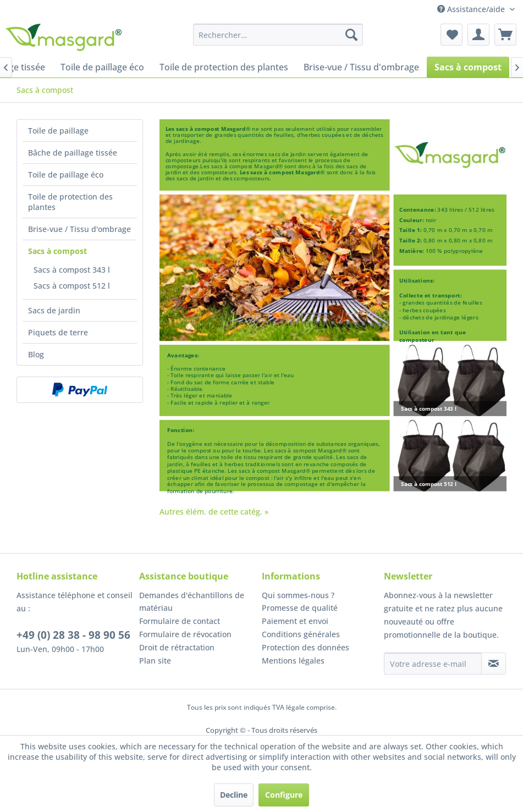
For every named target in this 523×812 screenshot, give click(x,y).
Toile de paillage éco (66, 175)
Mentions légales (293, 661)
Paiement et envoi (295, 621)
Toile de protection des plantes (70, 202)
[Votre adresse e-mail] (433, 664)
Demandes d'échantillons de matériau (192, 602)
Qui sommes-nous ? (298, 595)
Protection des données (305, 647)
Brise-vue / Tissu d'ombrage (79, 229)
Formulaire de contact (180, 621)
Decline (234, 795)
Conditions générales (301, 634)
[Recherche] (351, 35)
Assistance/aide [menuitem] (472, 9)
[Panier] (505, 35)
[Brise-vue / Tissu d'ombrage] (361, 67)
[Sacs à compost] (468, 67)
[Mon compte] (478, 35)
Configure (284, 795)
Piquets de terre (58, 332)
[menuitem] (278, 35)
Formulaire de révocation (185, 634)
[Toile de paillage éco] (102, 67)
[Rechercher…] (278, 35)
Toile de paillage (58, 131)
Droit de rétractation (177, 647)
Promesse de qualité (300, 608)
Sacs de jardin (54, 310)
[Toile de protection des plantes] (224, 67)
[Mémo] (452, 35)
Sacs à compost (57, 251)
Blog (36, 354)
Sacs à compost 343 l (72, 270)
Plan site (155, 661)
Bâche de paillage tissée (73, 153)
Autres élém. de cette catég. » (214, 512)
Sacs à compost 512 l (72, 286)
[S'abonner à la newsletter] (494, 664)
